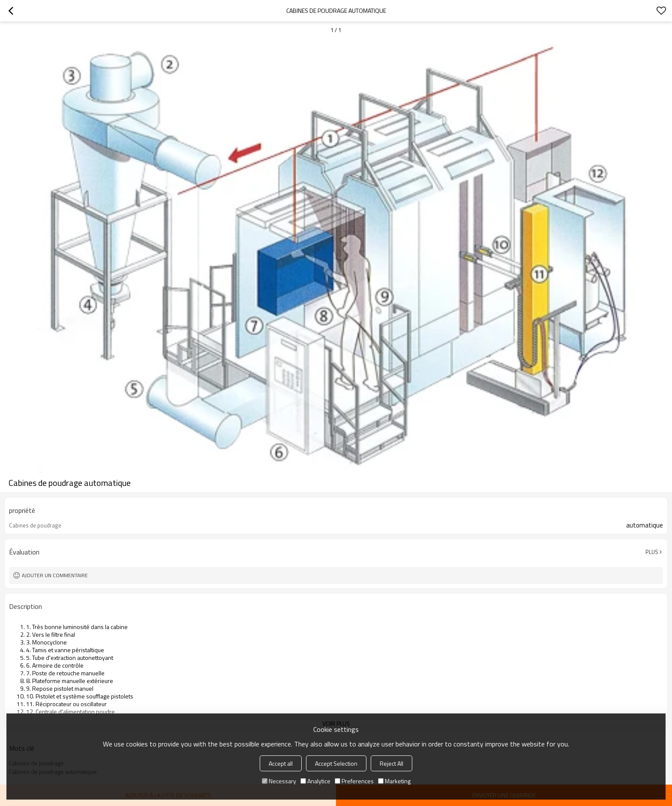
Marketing (394, 781)
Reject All (391, 763)
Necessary (279, 781)
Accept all (281, 763)
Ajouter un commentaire (55, 575)
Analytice (315, 781)
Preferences (354, 781)
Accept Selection (336, 763)
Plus (652, 552)
